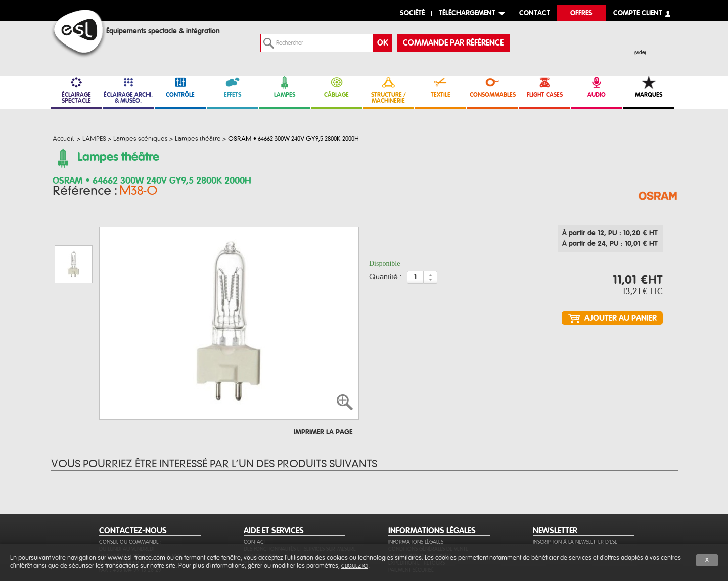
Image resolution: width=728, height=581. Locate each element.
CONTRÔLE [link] (180, 87)
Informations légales (416, 493)
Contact (255, 493)
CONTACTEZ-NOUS (133, 482)
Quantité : (385, 280)
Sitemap (254, 514)
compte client (638, 13)
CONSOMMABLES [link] (492, 87)
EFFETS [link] (233, 87)
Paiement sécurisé (411, 521)
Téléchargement (467, 13)
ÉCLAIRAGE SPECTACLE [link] (76, 90)
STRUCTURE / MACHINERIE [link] (389, 90)
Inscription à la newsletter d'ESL (575, 493)
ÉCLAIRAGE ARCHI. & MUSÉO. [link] (128, 90)
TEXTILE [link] (440, 87)
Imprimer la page (323, 383)
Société (412, 13)
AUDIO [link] (597, 87)
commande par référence (453, 43)
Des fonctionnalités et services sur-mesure (300, 500)
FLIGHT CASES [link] (544, 87)
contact (535, 13)
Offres (581, 13)
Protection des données (420, 507)
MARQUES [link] (649, 87)
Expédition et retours (417, 514)
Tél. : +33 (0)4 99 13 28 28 (130, 514)
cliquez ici (355, 566)
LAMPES (285, 87)
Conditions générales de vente (428, 500)
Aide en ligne (260, 507)
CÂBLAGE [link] (337, 87)
